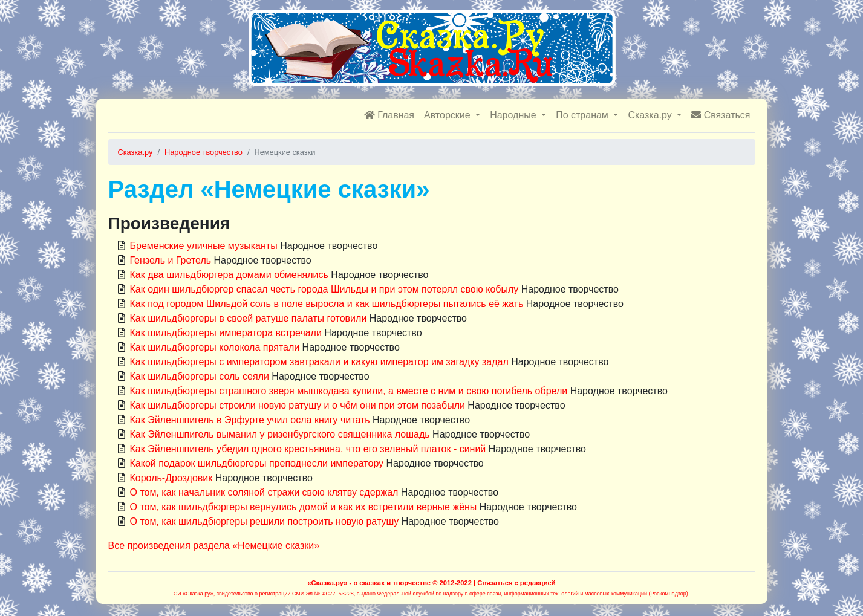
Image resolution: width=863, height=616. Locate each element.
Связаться (721, 115)
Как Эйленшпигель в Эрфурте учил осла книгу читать (250, 420)
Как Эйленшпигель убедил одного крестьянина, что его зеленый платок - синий (308, 449)
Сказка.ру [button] (651, 115)
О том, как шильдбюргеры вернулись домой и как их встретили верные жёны (304, 507)
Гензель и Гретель (171, 260)
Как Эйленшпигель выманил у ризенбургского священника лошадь (280, 434)
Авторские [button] (448, 115)
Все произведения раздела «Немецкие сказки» (214, 546)
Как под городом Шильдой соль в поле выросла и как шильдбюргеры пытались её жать (327, 304)
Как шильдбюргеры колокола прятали (215, 347)
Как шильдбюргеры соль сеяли (200, 376)
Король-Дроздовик (171, 478)
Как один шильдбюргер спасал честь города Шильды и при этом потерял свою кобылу (324, 289)
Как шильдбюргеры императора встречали (226, 333)
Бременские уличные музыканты (204, 246)
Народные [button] (514, 115)
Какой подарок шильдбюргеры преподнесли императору (257, 463)
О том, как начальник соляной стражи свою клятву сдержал (264, 492)
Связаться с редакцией (516, 583)
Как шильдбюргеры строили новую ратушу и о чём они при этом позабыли (298, 405)
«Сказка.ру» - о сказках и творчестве (369, 583)
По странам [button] (583, 115)
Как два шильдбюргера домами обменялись (229, 275)
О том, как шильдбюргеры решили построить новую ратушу (265, 521)
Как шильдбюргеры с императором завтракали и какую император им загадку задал (319, 362)
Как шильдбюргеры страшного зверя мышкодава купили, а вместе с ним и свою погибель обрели (349, 391)
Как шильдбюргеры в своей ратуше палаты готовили (249, 318)
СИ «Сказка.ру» (194, 594)
